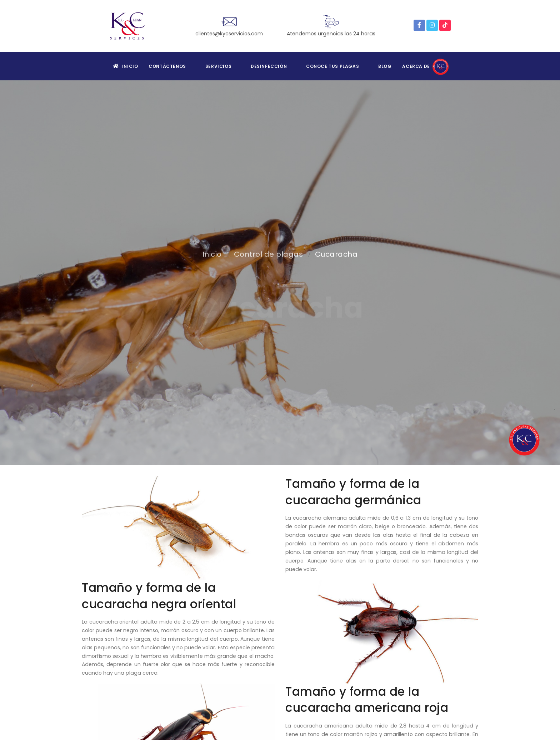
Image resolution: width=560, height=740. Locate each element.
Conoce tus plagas (332, 66)
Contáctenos (167, 66)
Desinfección (269, 66)
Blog (385, 66)
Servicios (218, 66)
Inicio (125, 66)
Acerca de (426, 66)
